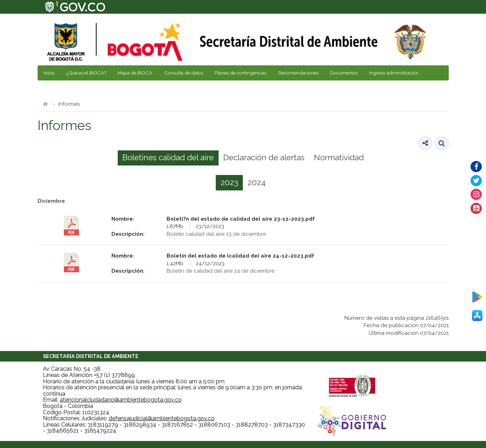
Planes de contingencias (241, 73)
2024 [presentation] (257, 182)
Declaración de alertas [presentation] (264, 157)
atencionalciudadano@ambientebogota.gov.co (121, 400)
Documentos (344, 73)
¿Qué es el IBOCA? (86, 73)
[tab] (168, 158)
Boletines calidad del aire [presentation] (168, 157)
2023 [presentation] (229, 182)
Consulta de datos (184, 73)
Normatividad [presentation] (339, 157)
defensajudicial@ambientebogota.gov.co (162, 418)
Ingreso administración (394, 73)
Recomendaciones (298, 73)
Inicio (49, 73)
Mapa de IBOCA (135, 73)
